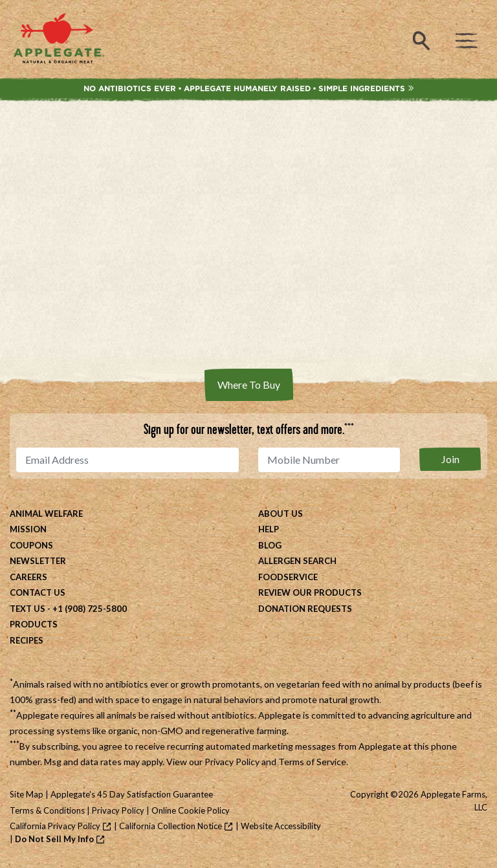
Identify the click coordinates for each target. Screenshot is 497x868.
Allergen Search (297, 561)
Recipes (27, 640)
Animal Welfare (46, 514)
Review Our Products (310, 592)
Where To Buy (249, 385)
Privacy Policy (232, 762)
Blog (270, 545)
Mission (28, 529)
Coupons (31, 545)
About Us (281, 514)
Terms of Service (312, 762)
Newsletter (38, 561)
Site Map (27, 794)
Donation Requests (305, 609)
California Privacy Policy (55, 826)
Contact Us (38, 592)
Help (269, 529)
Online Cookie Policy (191, 810)
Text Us (28, 609)
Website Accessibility (281, 826)
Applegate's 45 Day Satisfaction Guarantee (132, 794)
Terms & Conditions (47, 810)
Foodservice (288, 577)
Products (34, 624)
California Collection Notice (171, 826)
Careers (28, 577)
